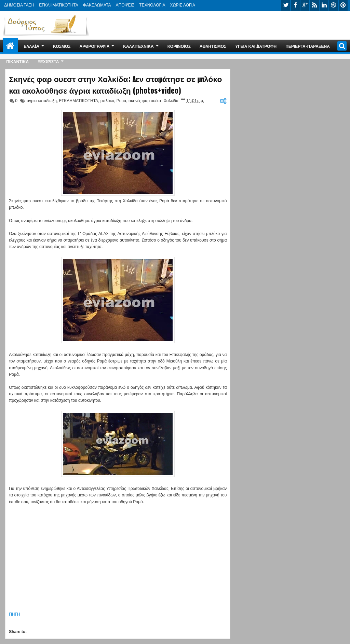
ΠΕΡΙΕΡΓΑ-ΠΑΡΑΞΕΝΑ (308, 46)
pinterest (343, 5)
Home (10, 46)
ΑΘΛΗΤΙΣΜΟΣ (213, 46)
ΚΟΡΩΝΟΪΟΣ (179, 46)
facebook (295, 5)
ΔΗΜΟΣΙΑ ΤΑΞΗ (19, 5)
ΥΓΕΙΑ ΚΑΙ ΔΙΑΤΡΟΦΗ (256, 46)
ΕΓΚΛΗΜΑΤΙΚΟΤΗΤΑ (58, 5)
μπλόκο (107, 101)
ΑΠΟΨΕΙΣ (125, 5)
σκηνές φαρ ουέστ (145, 101)
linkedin (324, 5)
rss (314, 5)
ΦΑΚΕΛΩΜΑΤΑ (97, 5)
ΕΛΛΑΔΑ (31, 46)
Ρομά (122, 101)
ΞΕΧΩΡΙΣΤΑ (48, 61)
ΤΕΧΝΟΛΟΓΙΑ (152, 5)
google (305, 5)
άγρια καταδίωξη (42, 101)
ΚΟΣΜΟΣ (62, 46)
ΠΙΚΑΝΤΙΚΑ (17, 61)
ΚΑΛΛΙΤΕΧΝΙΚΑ (138, 46)
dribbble (334, 5)
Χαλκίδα (171, 101)
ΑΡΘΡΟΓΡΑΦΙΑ (94, 46)
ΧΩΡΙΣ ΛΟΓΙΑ (183, 5)
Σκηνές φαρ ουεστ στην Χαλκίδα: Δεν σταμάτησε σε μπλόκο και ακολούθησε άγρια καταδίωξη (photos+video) (115, 84)
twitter (286, 5)
